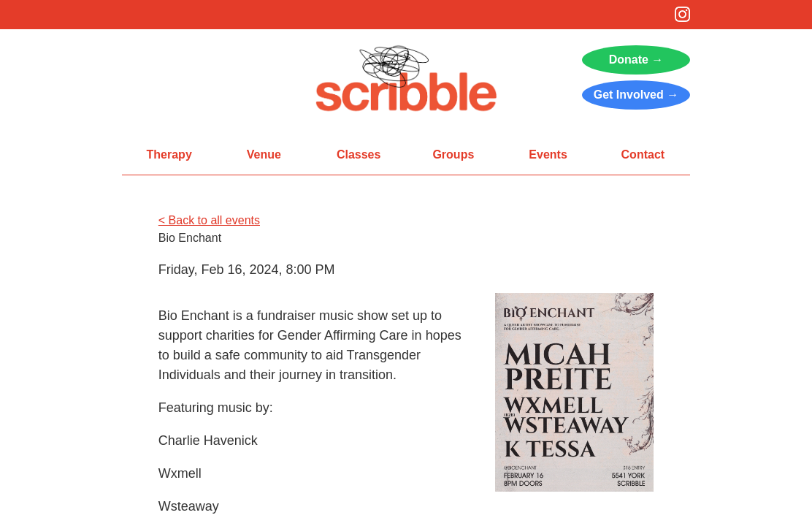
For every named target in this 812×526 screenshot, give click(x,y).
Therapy (169, 155)
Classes (359, 155)
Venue (264, 155)
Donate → (636, 60)
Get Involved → (636, 95)
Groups (453, 155)
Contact (643, 155)
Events (548, 155)
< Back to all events (209, 220)
